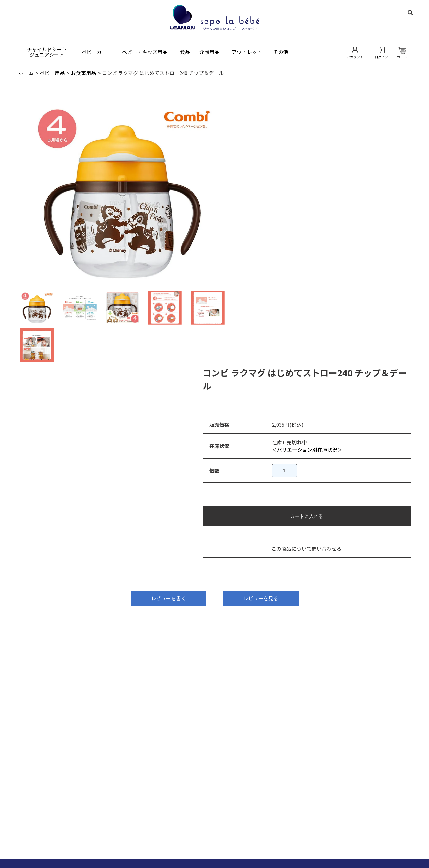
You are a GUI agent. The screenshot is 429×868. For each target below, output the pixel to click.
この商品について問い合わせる (324, 284)
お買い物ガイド (310, 830)
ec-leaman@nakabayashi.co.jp (82, 634)
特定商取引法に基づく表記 (196, 830)
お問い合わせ (142, 830)
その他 (281, 52)
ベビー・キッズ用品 (145, 52)
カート (402, 57)
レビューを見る (261, 352)
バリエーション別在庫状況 (332, 184)
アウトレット (247, 52)
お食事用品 (83, 73)
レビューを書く (169, 352)
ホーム (26, 73)
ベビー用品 (52, 73)
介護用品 (209, 52)
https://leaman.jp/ (82, 648)
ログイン (381, 57)
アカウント (355, 57)
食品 (185, 52)
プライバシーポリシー (259, 830)
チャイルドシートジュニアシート (47, 52)
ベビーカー (94, 52)
